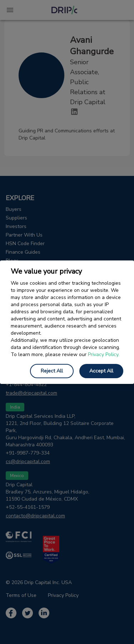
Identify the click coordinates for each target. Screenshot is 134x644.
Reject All (52, 371)
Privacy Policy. (104, 354)
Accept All (101, 371)
